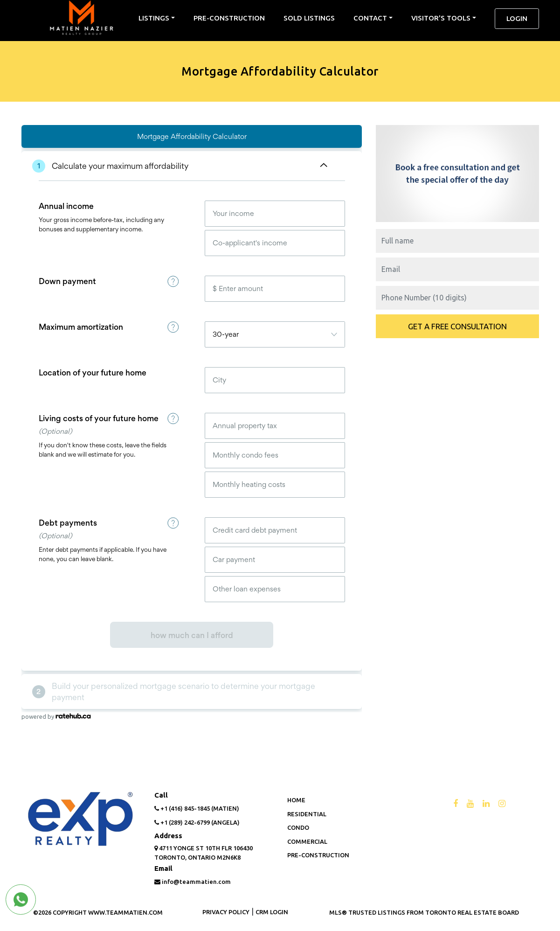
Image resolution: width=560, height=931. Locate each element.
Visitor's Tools (441, 18)
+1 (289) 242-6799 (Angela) (197, 822)
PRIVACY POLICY (226, 912)
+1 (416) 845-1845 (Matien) (197, 808)
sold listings (309, 18)
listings (154, 18)
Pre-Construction (229, 18)
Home (296, 800)
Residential (307, 814)
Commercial (307, 841)
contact (370, 18)
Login (517, 18)
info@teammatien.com (193, 882)
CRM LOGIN (272, 912)
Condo (298, 827)
